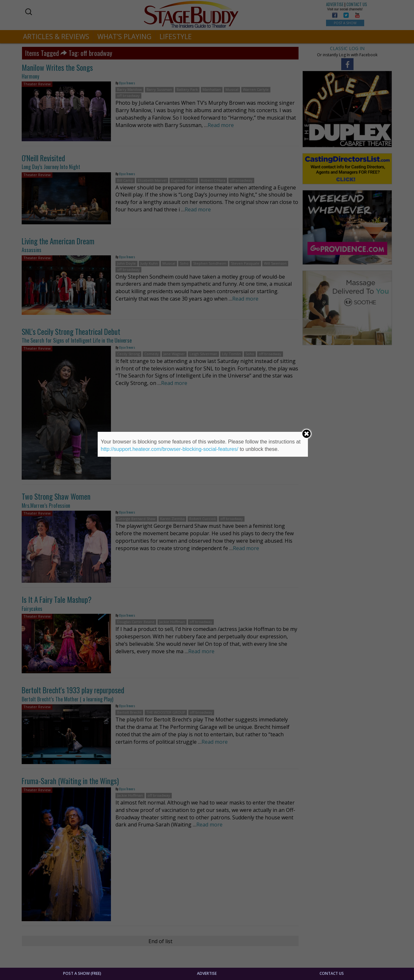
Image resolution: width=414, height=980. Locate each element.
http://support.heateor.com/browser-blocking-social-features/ (170, 449)
